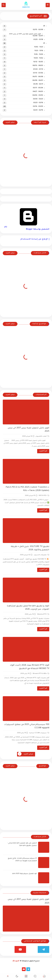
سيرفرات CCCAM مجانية (39, 733)
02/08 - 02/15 (38, 30)
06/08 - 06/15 (38, 77)
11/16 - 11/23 (39, 51)
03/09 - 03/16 (38, 107)
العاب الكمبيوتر (42, 436)
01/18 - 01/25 (38, 40)
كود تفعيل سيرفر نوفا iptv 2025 (25, 874)
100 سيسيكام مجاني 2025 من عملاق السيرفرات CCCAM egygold (27, 726)
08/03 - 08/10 (38, 66)
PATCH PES (44, 496)
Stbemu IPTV (43, 614)
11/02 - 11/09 (38, 58)
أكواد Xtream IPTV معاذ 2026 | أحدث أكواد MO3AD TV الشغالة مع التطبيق (30, 667)
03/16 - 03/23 (38, 103)
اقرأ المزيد (43, 451)
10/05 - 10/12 (38, 62)
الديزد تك (16, 961)
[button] (44, 977)
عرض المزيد (10, 122)
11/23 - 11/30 (39, 47)
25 (44, 43)
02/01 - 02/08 (38, 36)
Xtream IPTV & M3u (41, 674)
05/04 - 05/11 (38, 88)
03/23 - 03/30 (38, 99)
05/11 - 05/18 (38, 84)
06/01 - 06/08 (38, 81)
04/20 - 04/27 (38, 92)
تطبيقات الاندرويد (41, 555)
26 (44, 26)
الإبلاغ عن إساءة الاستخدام (34, 239)
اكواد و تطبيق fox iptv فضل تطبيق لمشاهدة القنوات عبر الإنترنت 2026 (28, 608)
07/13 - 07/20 (38, 69)
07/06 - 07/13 (38, 73)
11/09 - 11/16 (38, 55)
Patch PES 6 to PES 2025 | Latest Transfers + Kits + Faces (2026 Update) (27, 489)
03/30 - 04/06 (38, 95)
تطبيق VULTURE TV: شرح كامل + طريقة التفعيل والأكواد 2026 (30, 548)
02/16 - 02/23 (38, 110)
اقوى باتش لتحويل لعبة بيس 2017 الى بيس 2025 (25, 34)
